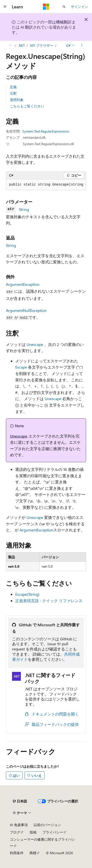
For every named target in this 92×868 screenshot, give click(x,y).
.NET (21, 45)
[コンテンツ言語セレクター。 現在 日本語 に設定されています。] (20, 801)
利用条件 (17, 853)
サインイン (79, 7)
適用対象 (17, 100)
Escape (21, 367)
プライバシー (53, 832)
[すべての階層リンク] (10, 46)
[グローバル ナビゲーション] (5, 7)
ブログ (15, 832)
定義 (13, 87)
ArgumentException (23, 284)
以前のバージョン (47, 825)
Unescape (35, 344)
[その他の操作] (82, 46)
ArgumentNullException (26, 310)
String (24, 209)
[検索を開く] (64, 7)
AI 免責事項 (19, 825)
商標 (33, 853)
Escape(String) (27, 594)
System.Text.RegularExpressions (46, 131)
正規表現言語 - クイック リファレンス (49, 601)
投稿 (33, 832)
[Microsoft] (46, 7)
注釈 (13, 93)
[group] (46, 185)
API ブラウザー (42, 45)
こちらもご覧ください (27, 106)
